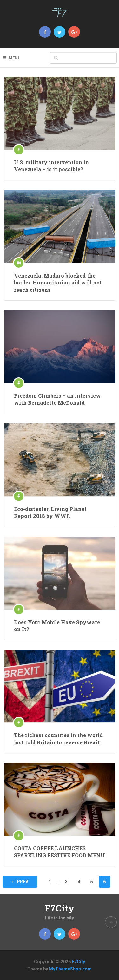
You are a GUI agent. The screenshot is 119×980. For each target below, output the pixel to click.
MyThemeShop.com (70, 969)
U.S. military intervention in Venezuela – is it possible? (51, 166)
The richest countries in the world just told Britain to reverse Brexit (58, 738)
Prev (20, 882)
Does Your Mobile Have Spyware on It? (57, 626)
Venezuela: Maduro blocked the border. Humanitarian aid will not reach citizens (58, 283)
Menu (15, 58)
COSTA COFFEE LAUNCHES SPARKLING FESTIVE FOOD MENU (60, 852)
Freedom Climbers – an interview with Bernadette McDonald (57, 399)
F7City (60, 908)
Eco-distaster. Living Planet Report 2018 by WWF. (50, 512)
